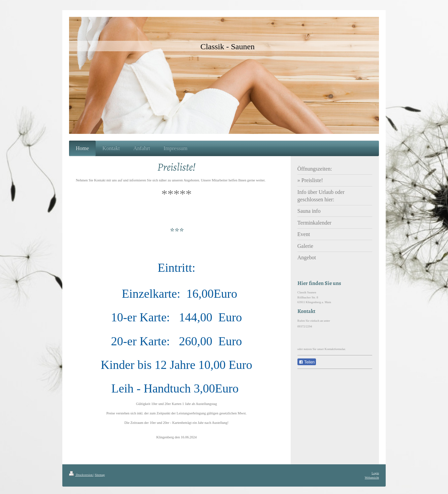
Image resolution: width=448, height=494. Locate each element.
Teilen (307, 362)
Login (375, 473)
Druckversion (81, 475)
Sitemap (100, 475)
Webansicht (372, 477)
